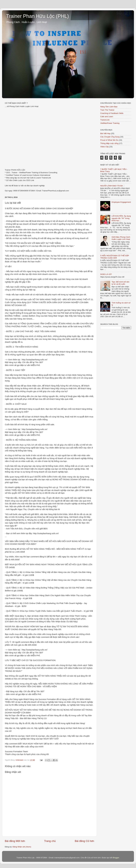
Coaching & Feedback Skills (112, 113)
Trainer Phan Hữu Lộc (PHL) (38, 16)
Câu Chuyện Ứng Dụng (110, 137)
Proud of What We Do (109, 140)
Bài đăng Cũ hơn (84, 841)
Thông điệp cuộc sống (109, 143)
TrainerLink (105, 120)
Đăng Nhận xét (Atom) (22, 847)
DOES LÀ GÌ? (106, 274)
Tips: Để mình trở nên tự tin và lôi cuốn (120, 283)
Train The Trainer (107, 110)
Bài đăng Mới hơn (15, 841)
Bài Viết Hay (105, 133)
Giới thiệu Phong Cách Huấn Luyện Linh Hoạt (121, 238)
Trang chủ (50, 841)
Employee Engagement (121, 202)
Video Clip (104, 147)
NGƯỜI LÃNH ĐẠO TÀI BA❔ (113, 186)
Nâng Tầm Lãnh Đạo (109, 107)
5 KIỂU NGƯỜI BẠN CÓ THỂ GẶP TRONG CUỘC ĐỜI (115, 257)
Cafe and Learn (107, 117)
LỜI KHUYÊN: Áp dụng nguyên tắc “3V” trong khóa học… (121, 218)
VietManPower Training (110, 123)
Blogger (116, 858)
